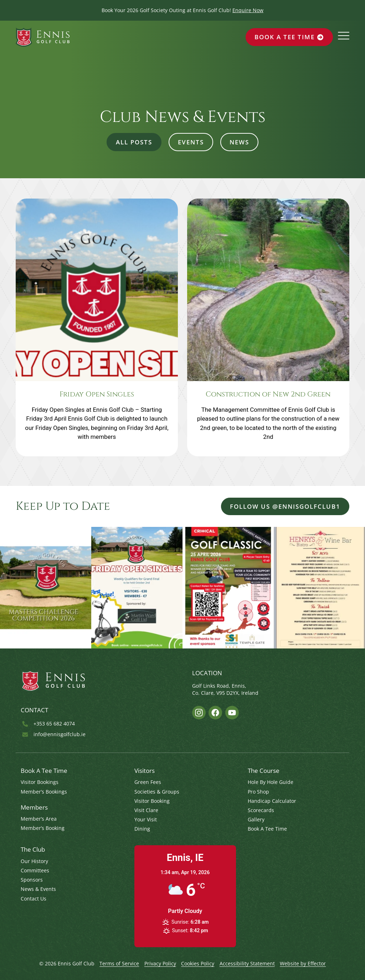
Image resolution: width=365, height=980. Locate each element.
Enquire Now (248, 10)
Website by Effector (303, 963)
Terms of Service (119, 963)
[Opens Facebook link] (215, 713)
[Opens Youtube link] (232, 713)
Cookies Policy (198, 963)
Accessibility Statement (247, 963)
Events (191, 142)
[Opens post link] (97, 327)
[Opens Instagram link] (199, 713)
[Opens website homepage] (43, 37)
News (239, 142)
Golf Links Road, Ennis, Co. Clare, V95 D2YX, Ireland (225, 689)
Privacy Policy (160, 963)
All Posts (134, 142)
